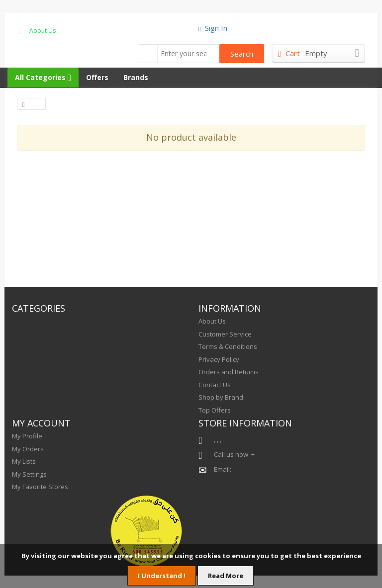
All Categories (43, 77)
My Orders (28, 449)
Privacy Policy (219, 359)
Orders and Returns (229, 372)
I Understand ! (162, 576)
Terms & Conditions (228, 346)
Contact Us (215, 385)
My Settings (29, 474)
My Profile (27, 436)
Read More (226, 576)
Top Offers (215, 410)
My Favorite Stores (40, 487)
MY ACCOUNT (41, 423)
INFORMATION (230, 308)
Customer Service (225, 334)
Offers (97, 77)
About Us (43, 31)
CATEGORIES (39, 308)
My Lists (24, 461)
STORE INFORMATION (245, 423)
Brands (136, 77)
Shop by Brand (221, 397)
